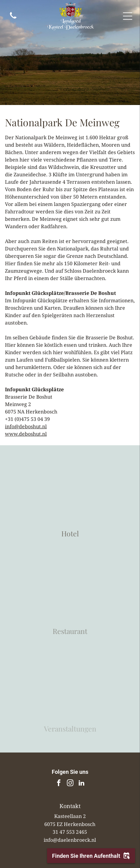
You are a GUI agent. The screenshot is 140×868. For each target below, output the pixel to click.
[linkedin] (81, 784)
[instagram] (70, 784)
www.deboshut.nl (26, 434)
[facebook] (59, 784)
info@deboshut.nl (26, 426)
